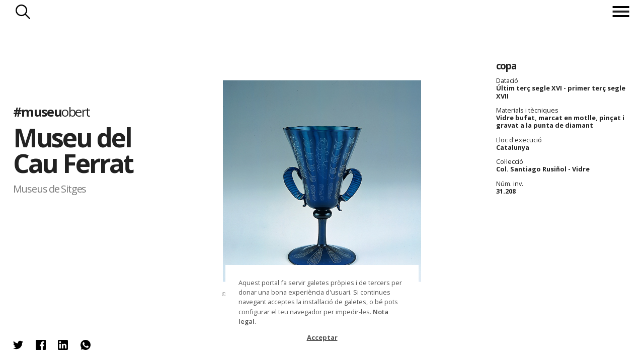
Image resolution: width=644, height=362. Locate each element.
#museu (52, 112)
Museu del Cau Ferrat (73, 151)
